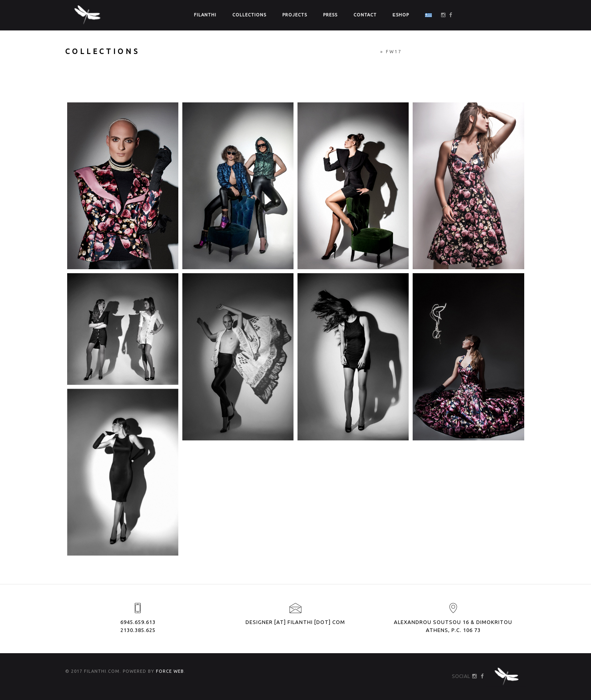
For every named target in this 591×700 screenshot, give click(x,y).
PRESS (330, 15)
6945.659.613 (138, 622)
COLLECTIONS (249, 15)
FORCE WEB (170, 671)
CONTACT (365, 15)
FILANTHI (205, 15)
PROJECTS (295, 15)
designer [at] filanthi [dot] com (295, 622)
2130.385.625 (138, 630)
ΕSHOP (401, 15)
